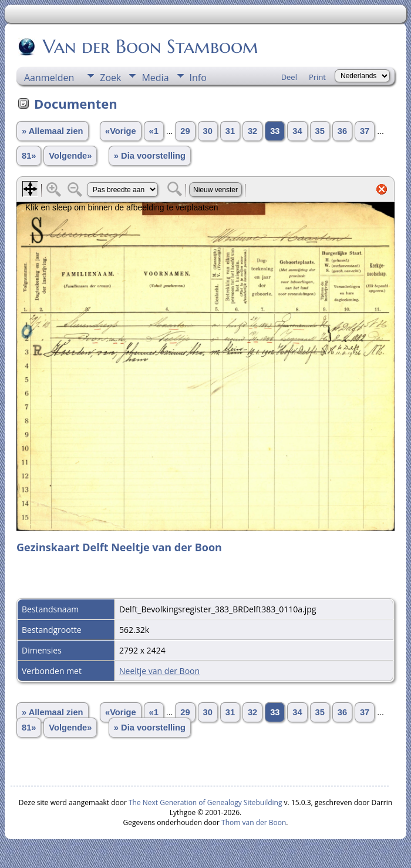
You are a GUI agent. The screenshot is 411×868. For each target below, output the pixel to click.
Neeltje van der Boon (159, 671)
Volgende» (70, 156)
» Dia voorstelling (150, 156)
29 (185, 131)
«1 (154, 131)
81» (29, 156)
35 (320, 131)
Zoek (110, 78)
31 (230, 131)
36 (342, 131)
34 (297, 131)
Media (155, 78)
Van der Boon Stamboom (150, 46)
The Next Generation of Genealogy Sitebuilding (206, 802)
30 (208, 131)
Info (198, 78)
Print (317, 77)
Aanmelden (49, 78)
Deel (289, 77)
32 (252, 131)
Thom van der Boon (254, 822)
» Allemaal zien (53, 131)
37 (365, 131)
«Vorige (121, 131)
